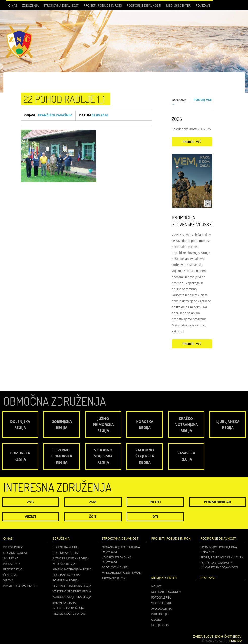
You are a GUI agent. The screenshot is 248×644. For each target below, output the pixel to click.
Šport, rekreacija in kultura (222, 557)
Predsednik (12, 564)
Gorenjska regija (65, 553)
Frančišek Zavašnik (48, 115)
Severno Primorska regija (72, 586)
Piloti (155, 502)
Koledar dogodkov (166, 592)
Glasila (157, 619)
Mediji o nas (160, 625)
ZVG (31, 502)
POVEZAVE (203, 5)
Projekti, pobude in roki (103, 5)
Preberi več (192, 142)
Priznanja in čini (114, 578)
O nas (13, 5)
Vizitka (8, 580)
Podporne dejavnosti (144, 5)
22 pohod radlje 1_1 (64, 99)
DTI (155, 516)
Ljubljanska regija (66, 575)
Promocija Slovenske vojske (192, 221)
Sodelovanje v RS (115, 567)
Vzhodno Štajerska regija (72, 591)
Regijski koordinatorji (69, 613)
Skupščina (11, 558)
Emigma (236, 641)
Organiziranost (15, 553)
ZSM (93, 502)
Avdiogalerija (162, 608)
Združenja (30, 5)
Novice (156, 586)
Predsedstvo (13, 569)
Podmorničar (218, 502)
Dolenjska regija (65, 547)
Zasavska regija (64, 602)
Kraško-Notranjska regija (72, 569)
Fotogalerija (161, 597)
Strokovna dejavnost (61, 5)
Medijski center (178, 5)
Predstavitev (13, 547)
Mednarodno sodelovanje (122, 573)
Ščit (93, 516)
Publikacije (160, 614)
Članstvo (10, 575)
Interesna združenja (68, 608)
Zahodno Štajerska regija (72, 597)
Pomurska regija (65, 580)
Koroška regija (64, 564)
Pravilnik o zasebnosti (21, 586)
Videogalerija (162, 603)
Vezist (31, 516)
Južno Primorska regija (70, 558)
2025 (177, 119)
